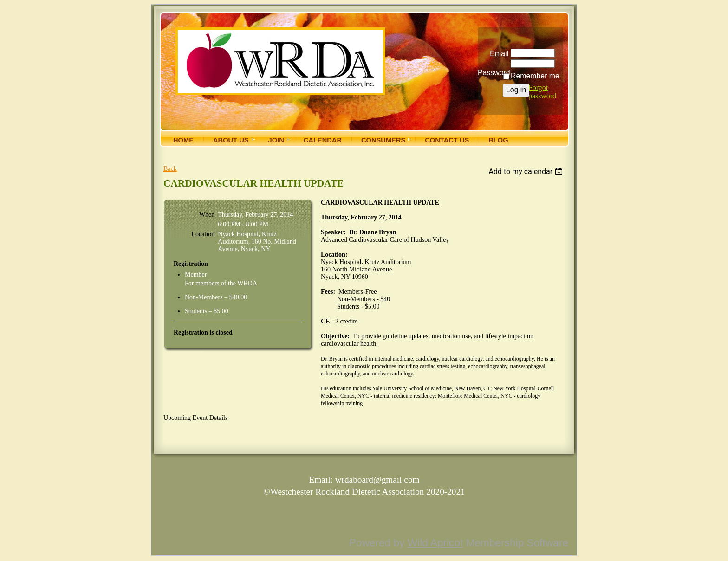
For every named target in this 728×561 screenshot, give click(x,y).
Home (183, 140)
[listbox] (527, 171)
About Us (231, 140)
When (207, 215)
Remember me (535, 76)
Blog (498, 140)
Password (493, 69)
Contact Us (447, 140)
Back (170, 169)
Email (497, 54)
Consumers (383, 140)
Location (203, 234)
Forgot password (542, 92)
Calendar (323, 140)
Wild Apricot (435, 542)
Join (276, 140)
